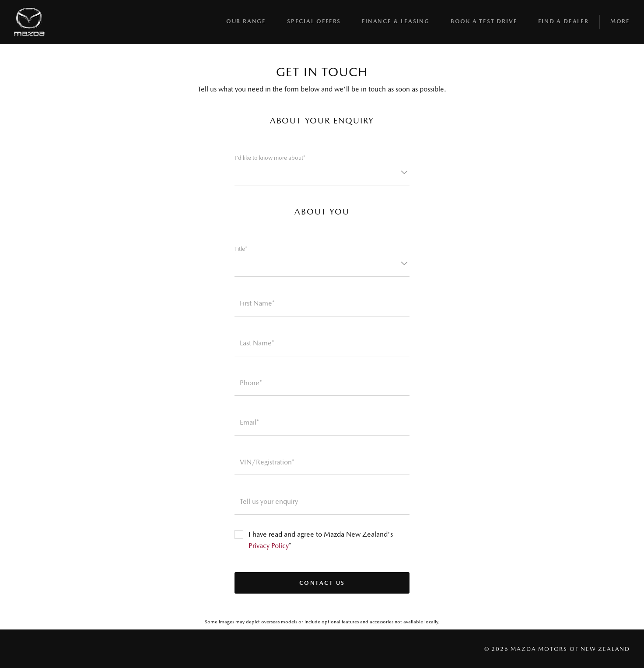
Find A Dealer (563, 21)
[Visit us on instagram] (40, 649)
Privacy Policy (269, 546)
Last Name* (257, 343)
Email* (249, 422)
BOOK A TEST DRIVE (484, 21)
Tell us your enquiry (269, 501)
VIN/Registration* (267, 462)
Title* (241, 249)
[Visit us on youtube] (61, 649)
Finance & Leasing (396, 21)
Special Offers (314, 21)
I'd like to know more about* (270, 158)
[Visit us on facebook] (19, 649)
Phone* (251, 383)
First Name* (257, 303)
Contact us (322, 583)
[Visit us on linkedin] (82, 649)
